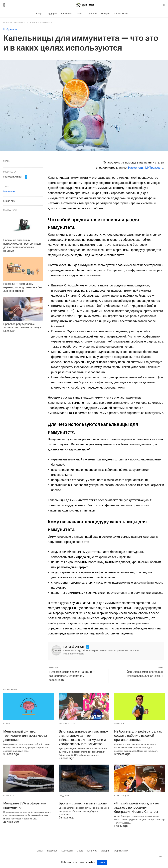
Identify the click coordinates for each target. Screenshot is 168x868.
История (106, 14)
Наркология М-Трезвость (146, 168)
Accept (102, 863)
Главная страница (13, 22)
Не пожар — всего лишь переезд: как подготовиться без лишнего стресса (23, 287)
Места (80, 14)
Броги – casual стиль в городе (83, 803)
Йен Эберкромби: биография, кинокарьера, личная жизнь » (145, 674)
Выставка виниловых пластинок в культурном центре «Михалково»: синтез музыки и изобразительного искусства (83, 738)
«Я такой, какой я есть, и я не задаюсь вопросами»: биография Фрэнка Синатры (137, 807)
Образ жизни (121, 14)
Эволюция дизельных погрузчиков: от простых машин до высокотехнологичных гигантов (23, 245)
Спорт (39, 14)
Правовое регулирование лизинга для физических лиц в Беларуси (22, 328)
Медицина (9, 191)
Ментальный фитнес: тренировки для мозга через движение (25, 736)
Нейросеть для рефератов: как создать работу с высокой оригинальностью (138, 736)
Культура (92, 14)
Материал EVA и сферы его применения (25, 805)
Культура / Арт (67, 724)
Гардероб (52, 14)
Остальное (32, 22)
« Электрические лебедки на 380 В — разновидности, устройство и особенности (72, 676)
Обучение (120, 724)
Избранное (46, 22)
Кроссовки (67, 14)
